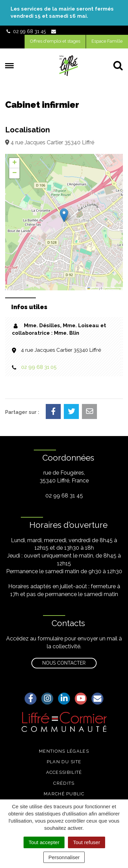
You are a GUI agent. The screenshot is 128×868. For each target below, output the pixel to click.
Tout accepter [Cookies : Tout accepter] (44, 842)
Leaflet (93, 288)
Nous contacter (64, 663)
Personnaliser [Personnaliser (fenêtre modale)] (64, 857)
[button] (64, 215)
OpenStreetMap (112, 288)
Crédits (64, 783)
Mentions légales (64, 751)
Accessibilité (64, 772)
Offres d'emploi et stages (55, 41)
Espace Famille (107, 41)
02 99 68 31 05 (39, 367)
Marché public (64, 794)
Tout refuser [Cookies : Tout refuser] (87, 842)
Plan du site (64, 762)
